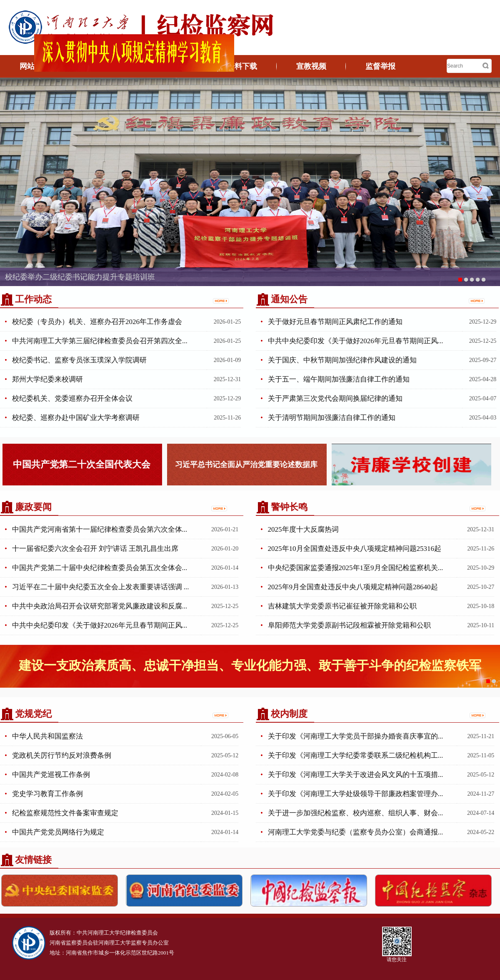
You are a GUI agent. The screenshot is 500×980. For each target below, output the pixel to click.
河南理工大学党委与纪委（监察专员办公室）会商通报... (356, 832)
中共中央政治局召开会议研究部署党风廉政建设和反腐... (100, 606)
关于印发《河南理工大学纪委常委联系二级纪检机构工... (356, 755)
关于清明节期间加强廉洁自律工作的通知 (332, 418)
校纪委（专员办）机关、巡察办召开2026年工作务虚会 (97, 322)
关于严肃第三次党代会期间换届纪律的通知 (335, 398)
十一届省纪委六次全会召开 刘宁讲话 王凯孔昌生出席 (95, 549)
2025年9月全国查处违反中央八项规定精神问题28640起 (353, 587)
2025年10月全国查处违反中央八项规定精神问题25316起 (355, 549)
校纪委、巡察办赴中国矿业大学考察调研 (76, 418)
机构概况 (104, 66)
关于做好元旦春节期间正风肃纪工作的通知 (335, 322)
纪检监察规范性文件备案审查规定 (65, 813)
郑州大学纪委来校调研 (47, 379)
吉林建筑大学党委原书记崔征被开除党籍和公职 (342, 606)
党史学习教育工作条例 (47, 794)
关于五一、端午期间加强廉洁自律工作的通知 (339, 379)
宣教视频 (311, 66)
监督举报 (380, 66)
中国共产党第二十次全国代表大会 (82, 464)
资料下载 (242, 66)
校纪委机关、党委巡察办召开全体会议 (72, 398)
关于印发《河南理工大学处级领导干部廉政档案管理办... (356, 794)
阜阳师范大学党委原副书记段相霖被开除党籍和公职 (349, 625)
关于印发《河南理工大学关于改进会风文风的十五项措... (356, 775)
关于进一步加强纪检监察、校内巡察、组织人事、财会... (356, 813)
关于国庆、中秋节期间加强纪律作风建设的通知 (342, 360)
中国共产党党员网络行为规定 (58, 832)
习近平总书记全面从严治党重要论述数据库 (246, 465)
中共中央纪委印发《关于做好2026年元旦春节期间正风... (356, 341)
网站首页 (35, 66)
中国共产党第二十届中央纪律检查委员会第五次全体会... (100, 568)
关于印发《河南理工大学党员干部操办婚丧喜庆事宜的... (356, 736)
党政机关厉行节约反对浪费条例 (62, 755)
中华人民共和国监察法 (47, 736)
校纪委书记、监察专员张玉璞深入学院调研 (79, 360)
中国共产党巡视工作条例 (51, 775)
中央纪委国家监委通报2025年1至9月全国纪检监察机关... (356, 568)
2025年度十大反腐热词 (303, 529)
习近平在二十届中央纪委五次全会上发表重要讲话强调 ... (101, 587)
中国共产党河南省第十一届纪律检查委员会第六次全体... (100, 529)
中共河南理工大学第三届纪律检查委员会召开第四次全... (100, 341)
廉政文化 (173, 66)
